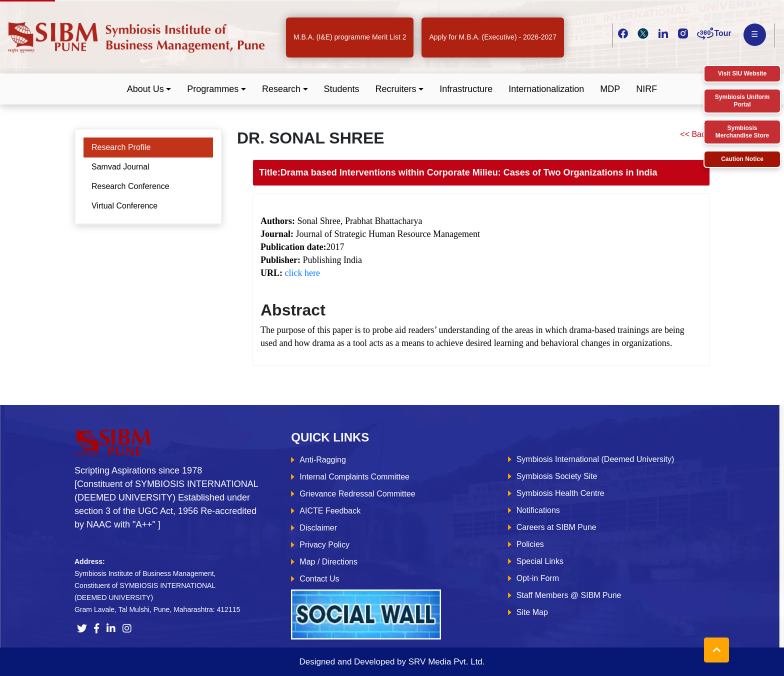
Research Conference (130, 186)
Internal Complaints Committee (354, 477)
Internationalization (546, 89)
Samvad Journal (120, 167)
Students (342, 89)
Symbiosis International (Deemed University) (595, 459)
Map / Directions (328, 562)
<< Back (695, 134)
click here (302, 273)
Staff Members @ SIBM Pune (569, 595)
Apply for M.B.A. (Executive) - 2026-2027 (492, 37)
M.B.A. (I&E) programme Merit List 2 (350, 37)
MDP (610, 89)
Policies (530, 544)
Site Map (532, 612)
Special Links (540, 561)
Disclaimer (318, 528)
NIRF (646, 89)
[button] (149, 89)
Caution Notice (742, 159)
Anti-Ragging (323, 460)
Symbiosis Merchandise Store (742, 132)
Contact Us (319, 579)
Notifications (538, 510)
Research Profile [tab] (121, 147)
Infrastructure (466, 89)
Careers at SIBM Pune (556, 527)
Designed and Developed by (392, 662)
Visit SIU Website (742, 73)
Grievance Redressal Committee (357, 494)
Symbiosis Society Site (557, 476)
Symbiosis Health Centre (560, 493)
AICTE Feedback (330, 511)
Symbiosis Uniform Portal (742, 101)
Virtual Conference (124, 206)
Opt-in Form (538, 578)
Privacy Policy (324, 545)
